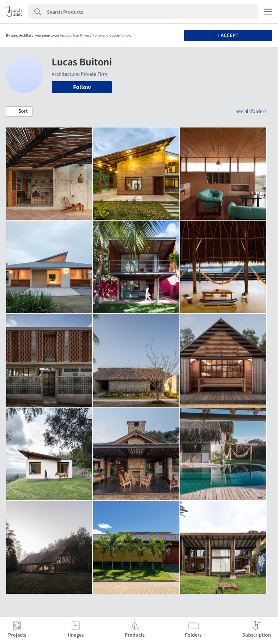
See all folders (251, 112)
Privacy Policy (91, 35)
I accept (228, 35)
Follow (82, 87)
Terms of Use (69, 35)
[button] (19, 112)
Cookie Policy (120, 35)
